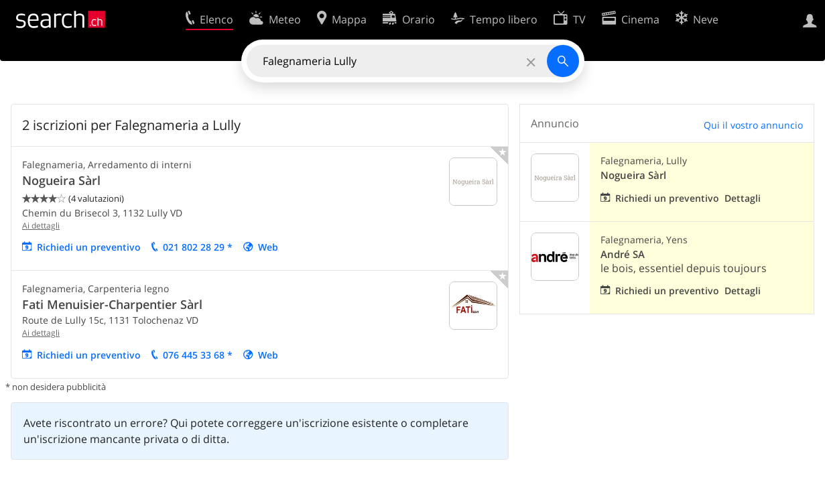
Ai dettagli (41, 226)
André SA (623, 254)
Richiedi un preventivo (89, 247)
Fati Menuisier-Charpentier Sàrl (112, 304)
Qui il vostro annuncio (753, 125)
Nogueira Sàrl (61, 180)
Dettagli (743, 198)
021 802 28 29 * (198, 247)
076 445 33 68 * (198, 355)
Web (268, 247)
